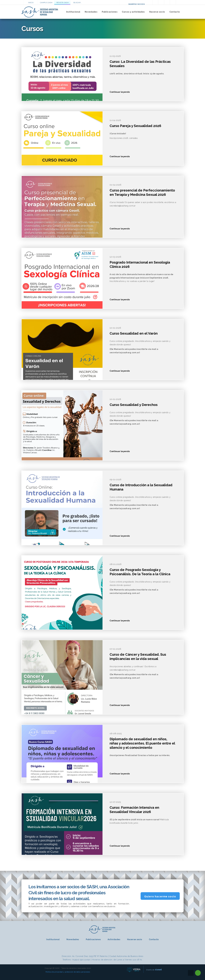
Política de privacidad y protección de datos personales (68, 972)
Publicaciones (110, 12)
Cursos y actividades (133, 12)
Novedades (91, 12)
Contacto (175, 12)
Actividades (114, 939)
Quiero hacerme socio (160, 896)
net (158, 970)
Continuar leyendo (120, 92)
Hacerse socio (157, 12)
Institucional (73, 12)
